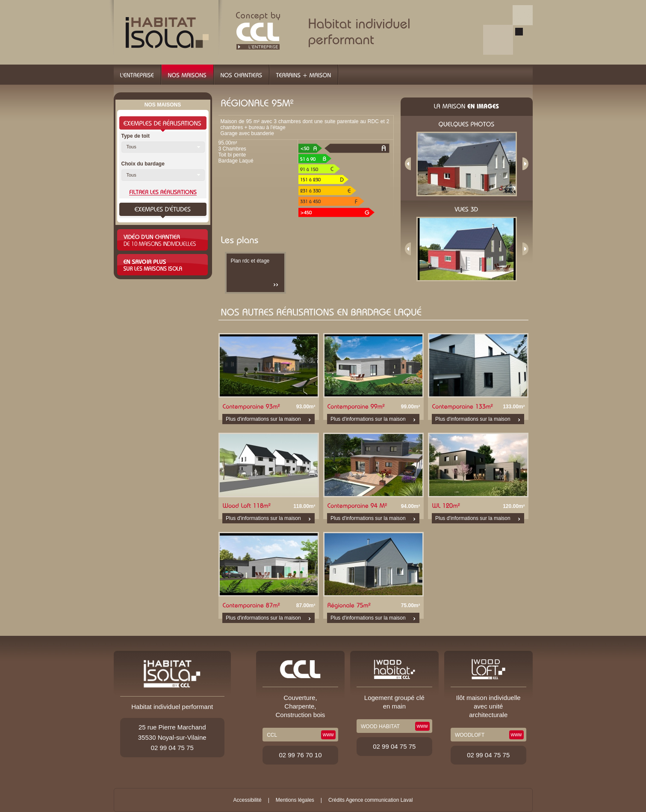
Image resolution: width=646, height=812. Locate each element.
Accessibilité (248, 800)
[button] (163, 147)
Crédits (336, 800)
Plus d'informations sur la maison (263, 419)
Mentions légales (295, 800)
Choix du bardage (143, 164)
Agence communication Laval (379, 800)
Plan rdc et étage (250, 261)
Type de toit (136, 136)
